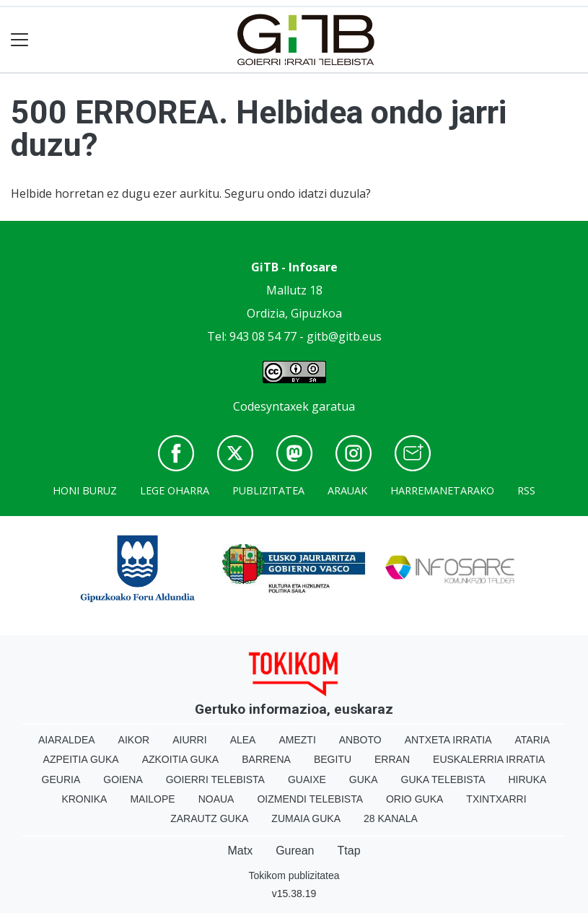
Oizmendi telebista (310, 799)
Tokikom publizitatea (294, 875)
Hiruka (528, 779)
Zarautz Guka (209, 818)
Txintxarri (496, 799)
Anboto (360, 740)
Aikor (134, 740)
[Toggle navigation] (20, 40)
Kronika (84, 799)
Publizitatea (268, 490)
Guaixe (307, 779)
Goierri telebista (215, 779)
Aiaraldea (67, 740)
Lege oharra (175, 490)
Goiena (123, 779)
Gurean (295, 851)
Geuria (61, 779)
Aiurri (189, 740)
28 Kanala (391, 818)
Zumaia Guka (306, 818)
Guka (364, 779)
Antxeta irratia (448, 740)
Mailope (152, 799)
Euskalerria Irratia (489, 759)
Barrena (266, 759)
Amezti (297, 740)
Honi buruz (85, 490)
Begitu (333, 759)
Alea (243, 740)
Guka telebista (443, 779)
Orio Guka (414, 799)
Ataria (533, 740)
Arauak (347, 490)
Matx (240, 851)
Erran (392, 759)
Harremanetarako (442, 490)
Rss (526, 490)
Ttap (349, 851)
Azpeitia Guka (81, 759)
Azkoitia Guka (181, 759)
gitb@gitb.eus (344, 336)
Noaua (216, 799)
